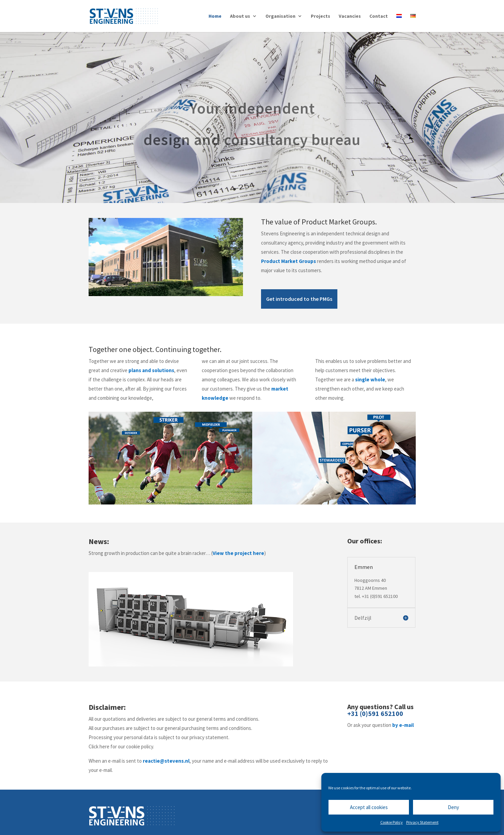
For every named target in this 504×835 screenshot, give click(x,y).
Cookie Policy (392, 822)
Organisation (280, 16)
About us (240, 16)
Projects (320, 16)
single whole (370, 379)
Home (215, 16)
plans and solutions (151, 370)
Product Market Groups (288, 261)
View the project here (238, 553)
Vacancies (350, 16)
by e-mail (403, 725)
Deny (453, 807)
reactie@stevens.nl (166, 761)
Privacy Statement (422, 822)
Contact (379, 16)
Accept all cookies (369, 807)
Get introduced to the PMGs (299, 299)
